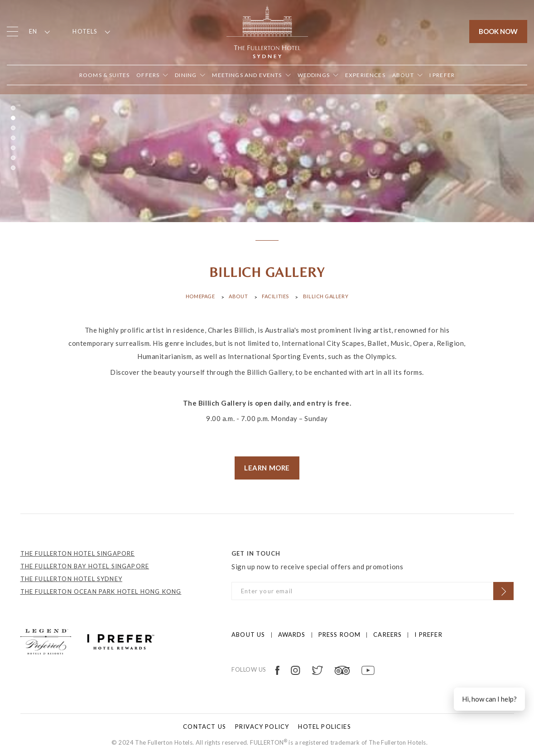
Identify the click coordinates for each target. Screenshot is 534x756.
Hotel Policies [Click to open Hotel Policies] (324, 727)
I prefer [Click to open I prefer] (428, 635)
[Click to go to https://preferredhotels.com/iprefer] (121, 641)
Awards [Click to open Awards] (292, 635)
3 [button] (13, 128)
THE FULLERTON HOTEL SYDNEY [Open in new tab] (71, 579)
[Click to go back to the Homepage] (267, 30)
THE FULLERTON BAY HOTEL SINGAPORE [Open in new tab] (85, 566)
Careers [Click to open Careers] (387, 635)
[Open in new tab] (442, 75)
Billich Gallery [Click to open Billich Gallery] (326, 296)
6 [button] (13, 158)
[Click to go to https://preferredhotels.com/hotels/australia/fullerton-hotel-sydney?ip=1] (46, 641)
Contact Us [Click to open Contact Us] (204, 727)
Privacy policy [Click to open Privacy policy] (262, 727)
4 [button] (13, 138)
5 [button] (13, 148)
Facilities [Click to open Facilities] (275, 296)
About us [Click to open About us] (248, 635)
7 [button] (13, 168)
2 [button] (13, 118)
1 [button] (13, 108)
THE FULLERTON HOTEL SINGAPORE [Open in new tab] (78, 553)
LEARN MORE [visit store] (267, 468)
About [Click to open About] (238, 296)
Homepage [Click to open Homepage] (200, 296)
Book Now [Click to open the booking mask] (498, 31)
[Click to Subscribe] (503, 591)
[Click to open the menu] (12, 31)
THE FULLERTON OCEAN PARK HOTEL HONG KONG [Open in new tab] (101, 591)
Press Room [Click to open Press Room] (340, 635)
